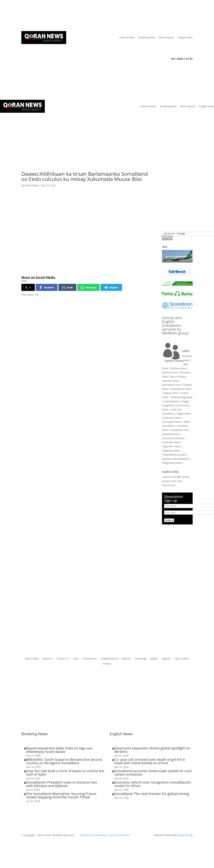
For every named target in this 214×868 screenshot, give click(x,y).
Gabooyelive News (181, 389)
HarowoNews (172, 401)
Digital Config (185, 835)
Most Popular (167, 37)
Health (154, 659)
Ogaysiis (166, 659)
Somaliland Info (180, 430)
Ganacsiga (141, 659)
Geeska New (171, 393)
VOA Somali (169, 485)
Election (127, 659)
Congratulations (109, 659)
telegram (111, 287)
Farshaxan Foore (171, 385)
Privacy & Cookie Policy (93, 835)
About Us (60, 16)
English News (185, 37)
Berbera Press (170, 372)
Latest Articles (127, 37)
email (67, 287)
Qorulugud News (171, 422)
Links (71, 16)
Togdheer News (171, 450)
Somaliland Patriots (173, 438)
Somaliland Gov (171, 434)
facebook (47, 287)
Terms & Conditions (119, 835)
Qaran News (28, 16)
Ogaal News (184, 414)
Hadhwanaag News (182, 397)
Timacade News (171, 442)
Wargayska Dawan (172, 463)
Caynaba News (170, 381)
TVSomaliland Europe (174, 455)
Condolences (89, 659)
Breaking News (147, 37)
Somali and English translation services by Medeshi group (175, 325)
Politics (107, 664)
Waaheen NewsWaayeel (175, 459)
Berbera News (179, 368)
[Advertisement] (75, 147)
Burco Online (178, 377)
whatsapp (88, 287)
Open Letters (182, 659)
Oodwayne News (171, 418)
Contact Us (84, 16)
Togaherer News (171, 446)
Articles (43, 16)
